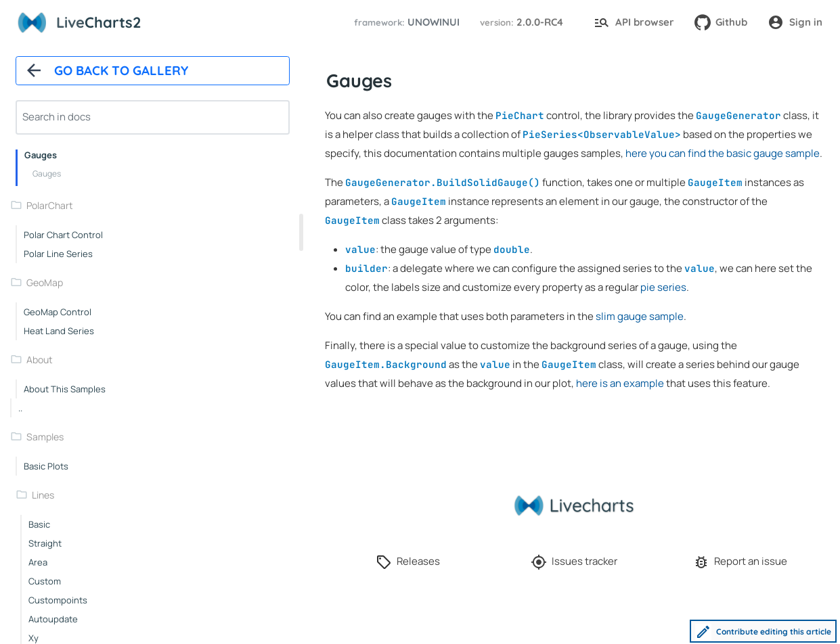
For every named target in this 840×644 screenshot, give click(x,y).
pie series (663, 287)
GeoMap (45, 282)
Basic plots (46, 466)
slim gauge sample (640, 316)
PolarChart (50, 205)
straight (45, 543)
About (40, 360)
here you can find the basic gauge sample (723, 153)
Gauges (41, 155)
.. (20, 408)
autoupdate (53, 619)
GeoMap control (58, 312)
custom (45, 581)
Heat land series (59, 331)
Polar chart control (63, 235)
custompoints (58, 600)
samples (45, 437)
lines (43, 495)
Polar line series (58, 254)
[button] (405, 23)
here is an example (620, 383)
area (38, 562)
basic (39, 524)
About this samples (65, 389)
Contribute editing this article (764, 632)
